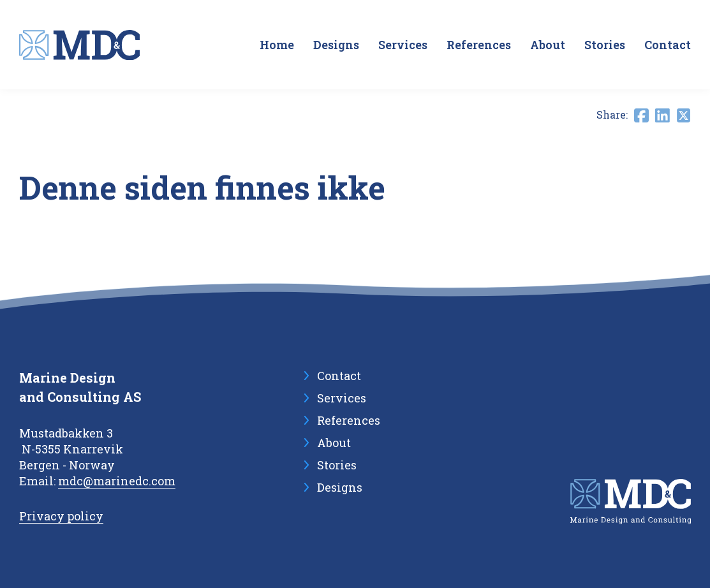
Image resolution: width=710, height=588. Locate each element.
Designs (336, 45)
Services (403, 45)
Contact (668, 45)
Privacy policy (61, 516)
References (479, 45)
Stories (605, 45)
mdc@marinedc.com (117, 481)
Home (277, 45)
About (548, 45)
